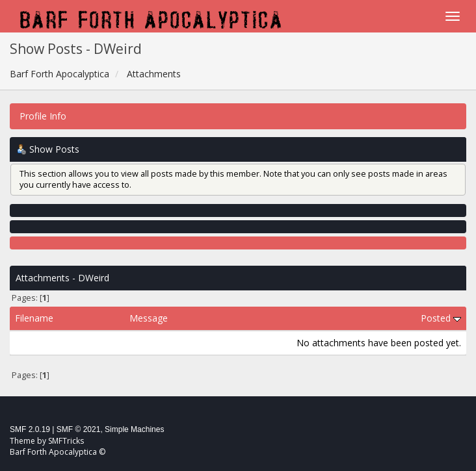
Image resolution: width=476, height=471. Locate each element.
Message (149, 318)
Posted (441, 318)
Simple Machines (134, 429)
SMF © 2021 (79, 429)
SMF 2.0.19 (30, 429)
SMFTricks (66, 441)
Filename (34, 318)
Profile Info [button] (43, 116)
